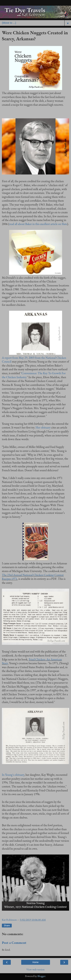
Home (35, 962)
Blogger (41, 976)
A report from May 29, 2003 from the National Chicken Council (34, 360)
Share (7, 926)
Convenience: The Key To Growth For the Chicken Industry (34, 375)
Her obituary (43, 427)
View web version (36, 969)
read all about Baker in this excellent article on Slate (38, 224)
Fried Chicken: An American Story (32, 661)
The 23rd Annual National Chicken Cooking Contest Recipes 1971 (33, 577)
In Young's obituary (13, 775)
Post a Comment (14, 943)
